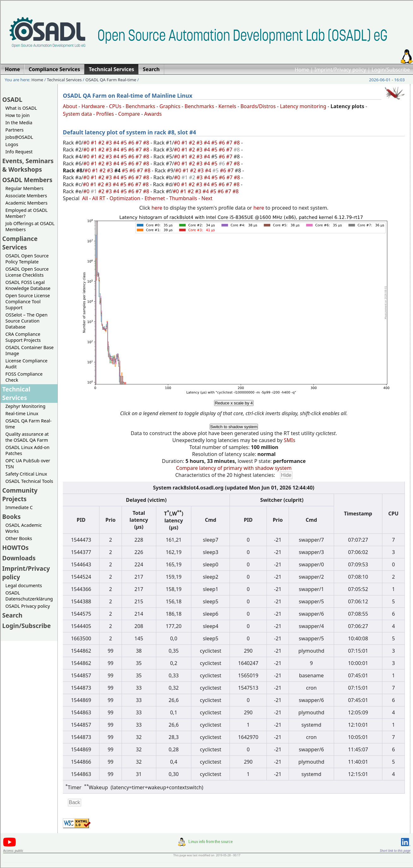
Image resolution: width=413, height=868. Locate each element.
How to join (18, 115)
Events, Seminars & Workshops (28, 165)
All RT (99, 198)
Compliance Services (20, 243)
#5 (124, 143)
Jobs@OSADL (19, 137)
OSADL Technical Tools (29, 481)
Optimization (125, 198)
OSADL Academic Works (24, 528)
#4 (117, 143)
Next (207, 198)
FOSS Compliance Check (24, 377)
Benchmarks (141, 106)
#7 (139, 143)
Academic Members (26, 203)
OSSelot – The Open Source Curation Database (26, 321)
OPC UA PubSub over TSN (28, 464)
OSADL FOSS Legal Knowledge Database (28, 285)
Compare (129, 114)
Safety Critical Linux (26, 474)
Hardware (93, 106)
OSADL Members (27, 180)
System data (77, 114)
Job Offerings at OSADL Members (30, 226)
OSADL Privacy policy (28, 606)
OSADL (12, 99)
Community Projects (20, 495)
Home (302, 70)
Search (12, 615)
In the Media (19, 123)
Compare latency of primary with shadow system (234, 468)
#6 (132, 143)
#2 (102, 143)
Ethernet (155, 198)
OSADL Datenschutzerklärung (29, 596)
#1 (94, 143)
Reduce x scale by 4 (234, 403)
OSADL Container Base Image (30, 350)
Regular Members (24, 188)
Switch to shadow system (234, 427)
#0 (87, 143)
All (85, 198)
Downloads (19, 558)
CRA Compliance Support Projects (23, 337)
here (157, 208)
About (70, 106)
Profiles (105, 114)
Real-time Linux (22, 413)
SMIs (290, 440)
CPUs (115, 106)
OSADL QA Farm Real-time (111, 80)
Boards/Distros (258, 106)
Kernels (227, 106)
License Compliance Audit (26, 364)
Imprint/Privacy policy (340, 70)
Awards (153, 114)
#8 (147, 143)
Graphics (170, 106)
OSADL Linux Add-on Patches (27, 450)
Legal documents (24, 585)
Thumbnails (183, 198)
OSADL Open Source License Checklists (27, 272)
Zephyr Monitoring (25, 406)
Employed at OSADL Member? (27, 213)
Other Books (19, 538)
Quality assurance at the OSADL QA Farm (27, 437)
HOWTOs (15, 548)
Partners (15, 130)
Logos (12, 144)
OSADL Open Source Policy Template (27, 259)
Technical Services (64, 80)
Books (11, 517)
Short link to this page (395, 851)
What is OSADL (21, 108)
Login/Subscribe (391, 70)
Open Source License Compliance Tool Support (28, 302)
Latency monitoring (303, 106)
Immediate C (19, 507)
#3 (110, 143)
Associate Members (26, 196)
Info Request (19, 152)
